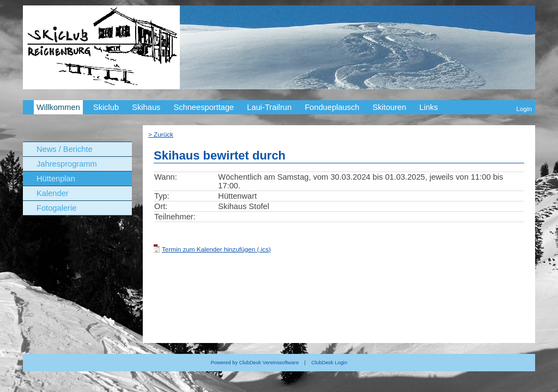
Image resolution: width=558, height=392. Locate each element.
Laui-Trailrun (269, 107)
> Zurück (161, 134)
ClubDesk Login (329, 363)
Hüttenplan (56, 179)
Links (428, 107)
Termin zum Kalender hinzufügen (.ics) (216, 249)
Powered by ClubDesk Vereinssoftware (255, 363)
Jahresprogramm (67, 164)
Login (524, 109)
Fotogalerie (56, 208)
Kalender (53, 193)
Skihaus (146, 107)
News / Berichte (65, 149)
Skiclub (106, 107)
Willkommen (58, 107)
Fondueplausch (332, 107)
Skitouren (389, 107)
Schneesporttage (204, 107)
